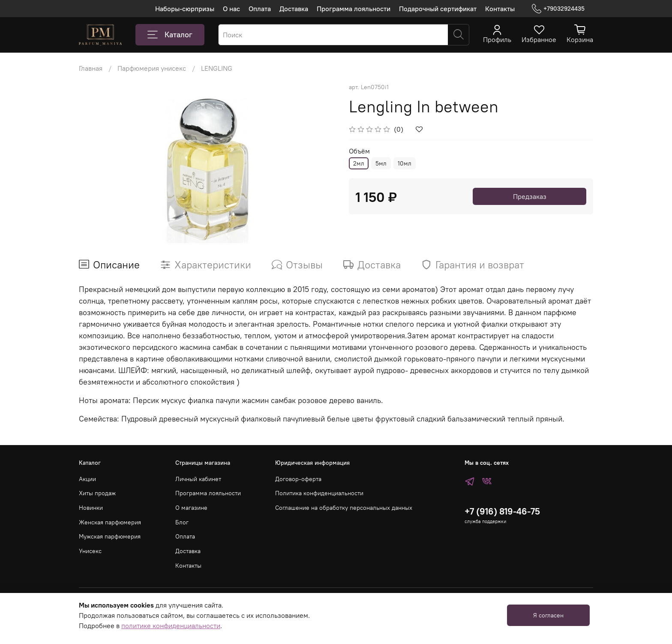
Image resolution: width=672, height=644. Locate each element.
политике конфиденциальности (171, 626)
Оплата (260, 9)
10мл (405, 163)
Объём (359, 151)
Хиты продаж (97, 493)
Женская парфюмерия (110, 522)
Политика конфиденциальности (319, 493)
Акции (87, 479)
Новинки (91, 508)
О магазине (191, 508)
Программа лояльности (354, 9)
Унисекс (90, 551)
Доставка (294, 9)
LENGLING (217, 68)
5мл (381, 163)
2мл (359, 163)
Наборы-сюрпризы (185, 9)
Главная (91, 68)
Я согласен (548, 615)
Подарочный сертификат (438, 9)
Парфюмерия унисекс (152, 68)
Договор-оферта (298, 479)
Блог (182, 522)
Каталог (170, 35)
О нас (231, 9)
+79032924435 (558, 9)
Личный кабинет (198, 479)
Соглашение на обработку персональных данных (344, 508)
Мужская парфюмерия (110, 536)
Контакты (500, 9)
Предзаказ (530, 196)
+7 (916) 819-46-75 (502, 511)
